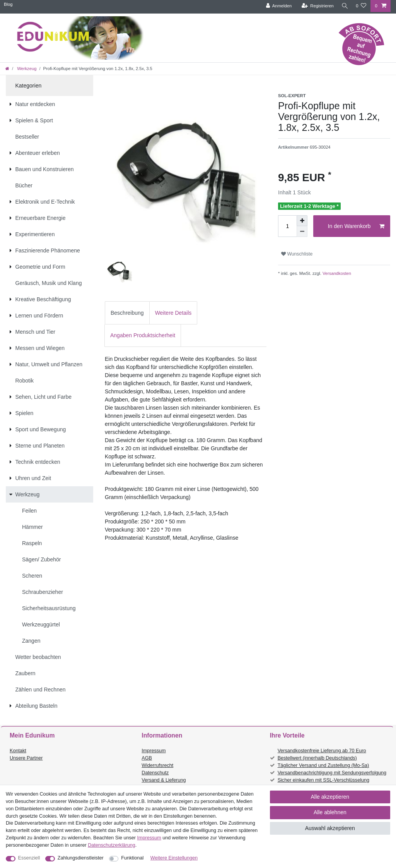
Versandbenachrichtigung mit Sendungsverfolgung (332, 773)
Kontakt (18, 751)
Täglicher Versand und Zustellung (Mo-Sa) (323, 765)
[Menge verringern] (302, 232)
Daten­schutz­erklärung (112, 845)
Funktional (132, 858)
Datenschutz (155, 773)
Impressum (154, 751)
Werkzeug (26, 69)
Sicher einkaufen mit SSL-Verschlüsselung (323, 780)
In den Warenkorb (356, 226)
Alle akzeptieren (330, 797)
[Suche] (344, 6)
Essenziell (29, 858)
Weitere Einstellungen (174, 858)
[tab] (127, 313)
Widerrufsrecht (157, 765)
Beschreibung (127, 313)
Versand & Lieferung (164, 780)
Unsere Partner (26, 758)
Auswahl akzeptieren (330, 828)
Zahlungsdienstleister (81, 858)
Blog (8, 4)
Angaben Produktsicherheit (143, 335)
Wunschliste (297, 254)
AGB (147, 758)
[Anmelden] (277, 6)
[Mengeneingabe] (287, 226)
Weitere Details (173, 313)
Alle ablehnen (330, 812)
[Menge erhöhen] (302, 221)
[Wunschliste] (361, 6)
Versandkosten (336, 273)
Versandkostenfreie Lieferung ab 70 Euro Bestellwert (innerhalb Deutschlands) (322, 754)
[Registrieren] (316, 6)
